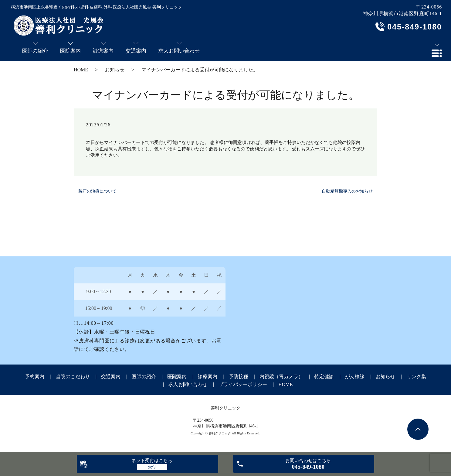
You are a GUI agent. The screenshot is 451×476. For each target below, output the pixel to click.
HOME (81, 70)
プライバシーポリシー (243, 384)
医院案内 (177, 377)
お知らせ (115, 70)
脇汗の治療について (97, 191)
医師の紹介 (144, 377)
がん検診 (355, 377)
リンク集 (416, 377)
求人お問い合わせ (188, 384)
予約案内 (35, 377)
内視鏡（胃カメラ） (281, 377)
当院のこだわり (73, 377)
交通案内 (111, 377)
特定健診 (324, 377)
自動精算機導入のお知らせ (347, 191)
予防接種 (239, 377)
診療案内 (208, 377)
